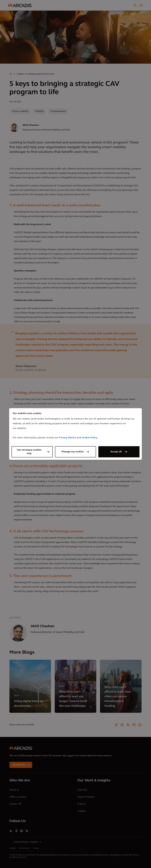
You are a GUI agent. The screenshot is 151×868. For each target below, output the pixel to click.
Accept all (116, 452)
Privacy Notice (67, 438)
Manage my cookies (73, 452)
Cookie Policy (90, 438)
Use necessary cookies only (29, 452)
